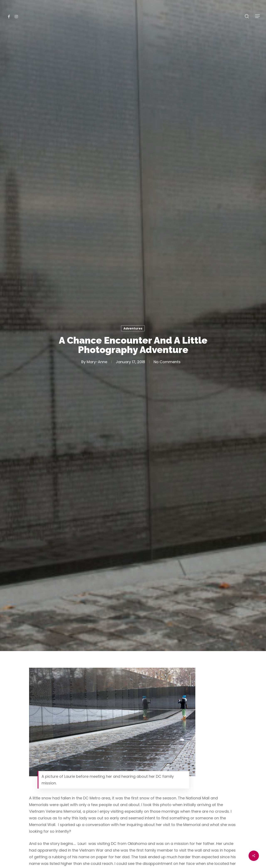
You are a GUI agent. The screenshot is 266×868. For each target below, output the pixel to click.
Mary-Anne (97, 362)
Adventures (133, 328)
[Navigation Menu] (258, 16)
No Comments (167, 362)
